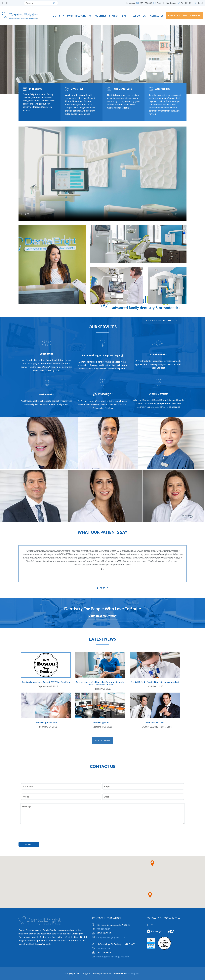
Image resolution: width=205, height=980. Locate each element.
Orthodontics (98, 16)
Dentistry (59, 16)
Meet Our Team (139, 16)
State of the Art (119, 16)
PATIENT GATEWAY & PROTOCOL (185, 16)
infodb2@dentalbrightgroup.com (113, 957)
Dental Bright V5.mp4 (46, 722)
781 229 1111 (187, 3)
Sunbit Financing (77, 16)
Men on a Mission (155, 722)
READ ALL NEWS (103, 740)
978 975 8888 (146, 3)
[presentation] (41, 835)
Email (159, 3)
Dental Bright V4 (100, 722)
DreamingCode (133, 973)
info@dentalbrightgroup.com (111, 937)
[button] (152, 863)
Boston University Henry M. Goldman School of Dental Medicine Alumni (100, 683)
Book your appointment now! (161, 321)
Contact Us (157, 16)
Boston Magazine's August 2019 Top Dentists (46, 682)
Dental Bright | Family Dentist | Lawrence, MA (155, 682)
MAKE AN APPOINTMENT (102, 616)
